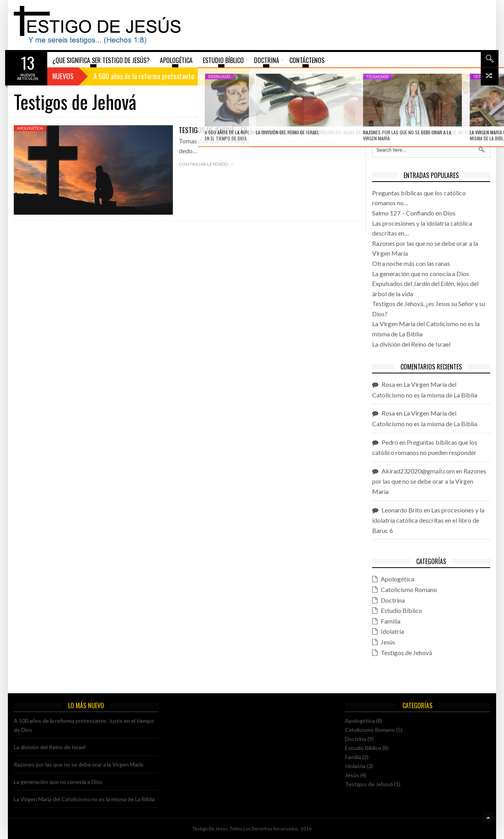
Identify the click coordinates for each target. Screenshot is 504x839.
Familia (391, 621)
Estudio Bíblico (401, 610)
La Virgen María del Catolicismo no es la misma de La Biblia (84, 799)
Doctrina (393, 600)
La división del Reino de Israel (50, 747)
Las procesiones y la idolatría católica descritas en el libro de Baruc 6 (428, 520)
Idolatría (392, 631)
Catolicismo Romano (409, 589)
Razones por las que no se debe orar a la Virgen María (429, 481)
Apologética (30, 128)
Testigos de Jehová (406, 652)
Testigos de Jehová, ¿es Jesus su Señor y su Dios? (252, 130)
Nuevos (63, 76)
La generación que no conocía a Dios (58, 782)
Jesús (388, 642)
